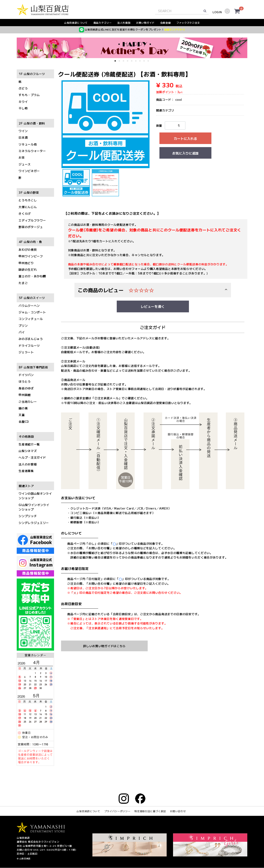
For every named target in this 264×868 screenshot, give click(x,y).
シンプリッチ (28, 516)
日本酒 (23, 138)
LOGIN (217, 12)
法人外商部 (124, 23)
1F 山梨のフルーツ (32, 74)
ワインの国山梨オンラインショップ (35, 496)
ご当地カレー (28, 402)
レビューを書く (153, 307)
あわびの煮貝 (28, 250)
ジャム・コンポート (32, 312)
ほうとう (25, 382)
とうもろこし (28, 200)
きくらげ (25, 214)
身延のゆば (26, 388)
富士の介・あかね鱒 (32, 276)
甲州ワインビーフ (31, 256)
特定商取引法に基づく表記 (150, 811)
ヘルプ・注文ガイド (32, 458)
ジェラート (26, 352)
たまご (23, 283)
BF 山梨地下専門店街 (33, 367)
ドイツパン (26, 375)
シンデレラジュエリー (34, 523)
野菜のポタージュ (31, 227)
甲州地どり (26, 263)
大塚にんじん (28, 207)
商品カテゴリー (103, 23)
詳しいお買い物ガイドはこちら (104, 646)
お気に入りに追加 (185, 153)
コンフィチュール (31, 319)
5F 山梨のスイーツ (32, 298)
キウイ (23, 102)
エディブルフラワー (32, 220)
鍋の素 (23, 408)
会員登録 (166, 23)
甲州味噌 (25, 395)
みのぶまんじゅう (31, 339)
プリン (23, 326)
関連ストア (26, 486)
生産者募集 (26, 471)
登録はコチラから (175, 29)
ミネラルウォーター (32, 151)
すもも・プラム (29, 95)
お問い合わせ (178, 811)
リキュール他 (28, 144)
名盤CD (24, 422)
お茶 (22, 158)
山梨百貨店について (76, 23)
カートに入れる (185, 138)
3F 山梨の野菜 (29, 192)
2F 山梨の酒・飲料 (32, 123)
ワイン (23, 131)
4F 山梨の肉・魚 (30, 242)
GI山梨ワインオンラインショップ (34, 507)
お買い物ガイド (145, 23)
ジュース (25, 164)
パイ (22, 332)
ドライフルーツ (29, 346)
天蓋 (22, 415)
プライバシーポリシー (117, 811)
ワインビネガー (29, 171)
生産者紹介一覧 (29, 444)
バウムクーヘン (29, 306)
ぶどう (23, 88)
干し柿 (23, 108)
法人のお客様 (28, 464)
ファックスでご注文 (188, 23)
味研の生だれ (28, 269)
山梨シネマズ (28, 451)
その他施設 (26, 437)
